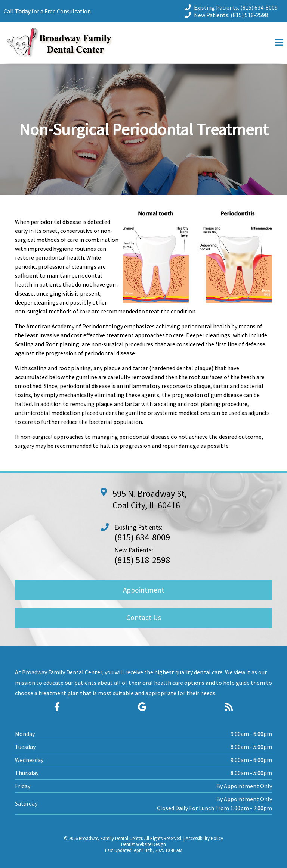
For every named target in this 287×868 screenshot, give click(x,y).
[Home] (60, 55)
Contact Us (144, 618)
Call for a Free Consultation (47, 11)
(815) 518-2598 (249, 15)
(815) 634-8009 (259, 7)
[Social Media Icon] (57, 707)
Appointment (144, 590)
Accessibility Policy (204, 838)
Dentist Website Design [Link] (143, 844)
